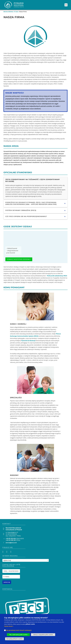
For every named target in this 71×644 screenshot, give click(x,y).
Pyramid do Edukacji (28, 341)
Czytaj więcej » (9, 626)
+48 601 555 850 (11, 538)
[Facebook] (4, 552)
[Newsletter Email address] (11, 577)
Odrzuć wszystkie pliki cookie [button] (43, 635)
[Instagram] (7, 552)
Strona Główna (8, 12)
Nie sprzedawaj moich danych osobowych (19, 630)
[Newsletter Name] (11, 571)
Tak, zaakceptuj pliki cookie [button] (18, 635)
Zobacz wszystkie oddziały (22, 259)
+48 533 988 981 (11, 540)
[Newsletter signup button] (7, 582)
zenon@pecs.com (11, 543)
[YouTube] (11, 552)
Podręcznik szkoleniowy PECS (57, 276)
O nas (16, 12)
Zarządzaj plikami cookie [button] (14, 639)
